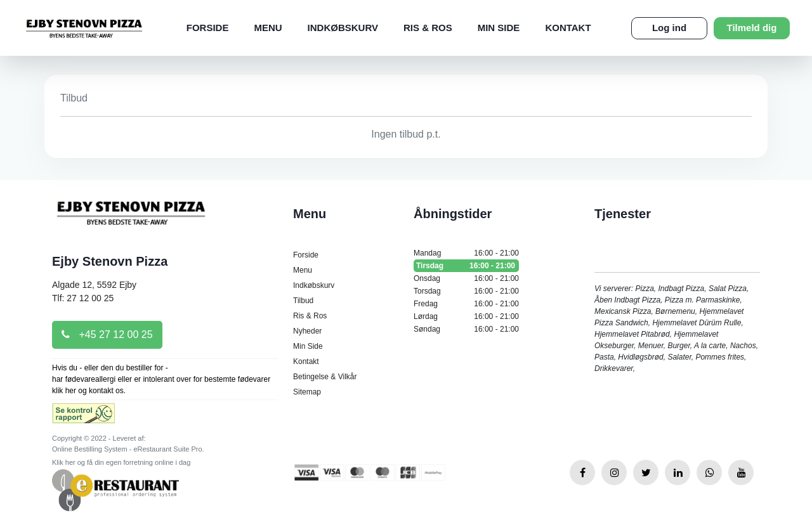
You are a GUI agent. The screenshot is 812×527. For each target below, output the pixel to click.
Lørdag (466, 316)
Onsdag (466, 278)
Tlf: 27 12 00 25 (83, 298)
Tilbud (303, 301)
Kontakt (568, 28)
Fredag (466, 304)
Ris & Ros (428, 28)
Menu (268, 28)
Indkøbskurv (343, 28)
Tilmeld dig (752, 28)
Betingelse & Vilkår (325, 377)
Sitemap (307, 392)
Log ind (669, 28)
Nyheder (307, 331)
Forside (208, 28)
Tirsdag (466, 266)
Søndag (466, 329)
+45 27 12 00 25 (107, 335)
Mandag (466, 253)
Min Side (499, 28)
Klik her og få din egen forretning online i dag (121, 462)
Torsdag (466, 291)
